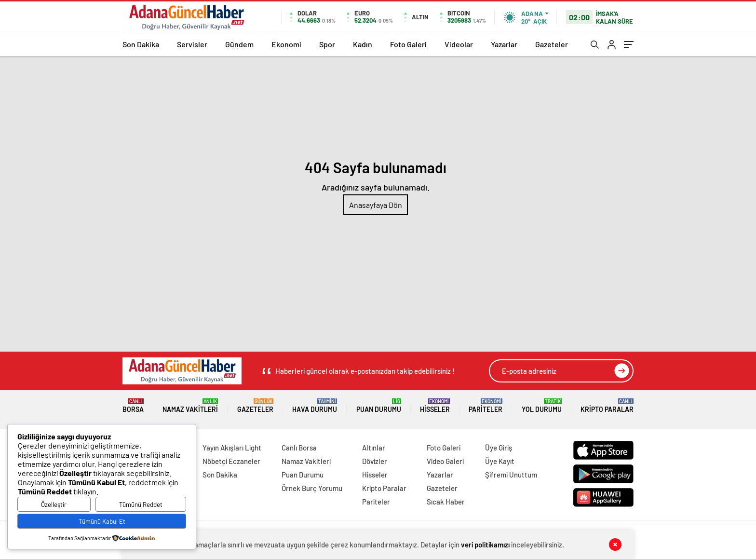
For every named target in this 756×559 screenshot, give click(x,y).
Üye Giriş (499, 448)
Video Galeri (445, 461)
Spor (327, 44)
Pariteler (486, 406)
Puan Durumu (379, 406)
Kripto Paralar (607, 406)
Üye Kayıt (500, 461)
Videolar (459, 44)
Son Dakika (141, 44)
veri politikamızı (485, 545)
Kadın (363, 44)
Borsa (133, 406)
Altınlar (374, 448)
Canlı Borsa (299, 448)
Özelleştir (54, 504)
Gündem (239, 44)
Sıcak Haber (446, 502)
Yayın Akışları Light (232, 448)
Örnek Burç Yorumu (312, 488)
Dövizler (375, 461)
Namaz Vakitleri (190, 406)
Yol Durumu (542, 406)
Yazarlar (504, 44)
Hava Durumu (315, 406)
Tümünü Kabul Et (102, 521)
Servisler (192, 44)
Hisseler (435, 406)
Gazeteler (552, 44)
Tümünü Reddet (141, 504)
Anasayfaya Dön (376, 205)
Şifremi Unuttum (511, 475)
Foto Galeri (408, 44)
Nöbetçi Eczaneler (231, 461)
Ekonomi (286, 44)
